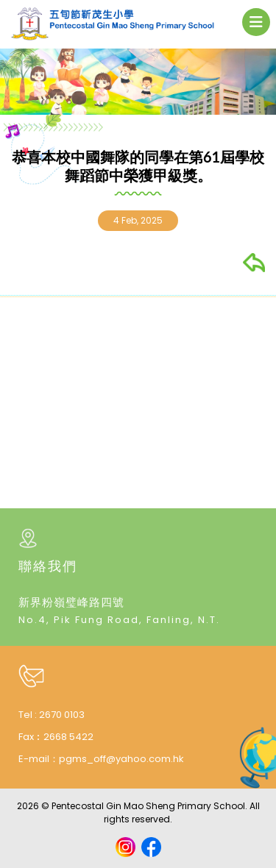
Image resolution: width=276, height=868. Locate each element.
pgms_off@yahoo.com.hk (121, 759)
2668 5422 (68, 737)
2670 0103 (62, 715)
